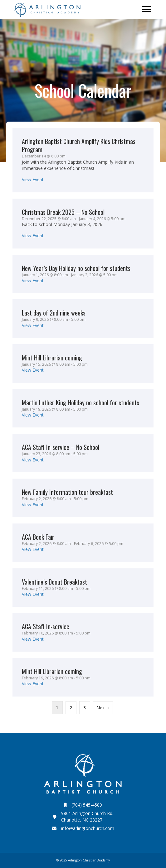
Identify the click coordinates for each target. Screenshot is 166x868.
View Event (33, 179)
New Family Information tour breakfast (67, 492)
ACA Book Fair (38, 537)
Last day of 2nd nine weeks (54, 313)
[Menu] (146, 9)
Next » (103, 708)
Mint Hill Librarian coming (52, 358)
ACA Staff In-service (46, 626)
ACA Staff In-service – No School (61, 447)
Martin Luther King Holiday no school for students (81, 403)
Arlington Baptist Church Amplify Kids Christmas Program (79, 145)
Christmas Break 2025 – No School (63, 212)
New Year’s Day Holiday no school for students (76, 268)
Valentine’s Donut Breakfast (54, 582)
